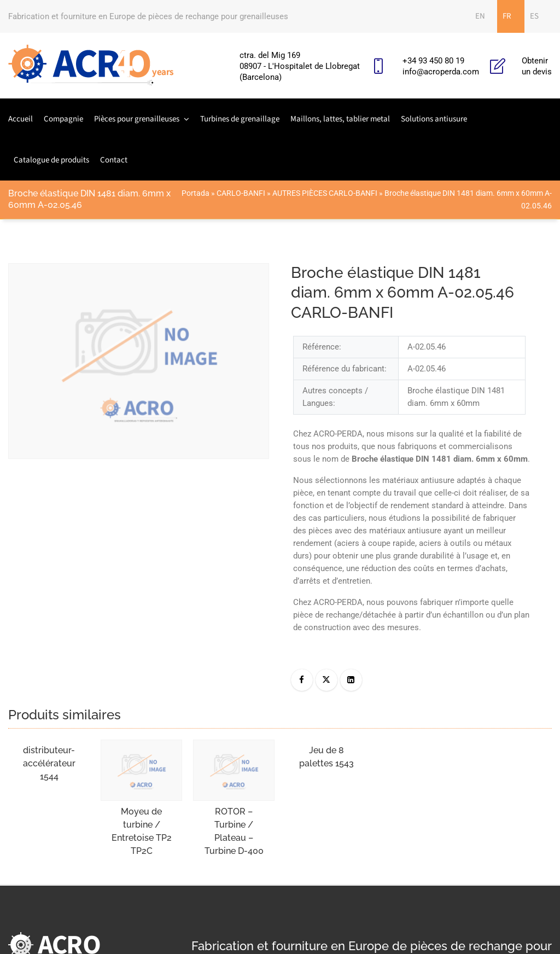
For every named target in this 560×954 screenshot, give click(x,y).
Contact (114, 160)
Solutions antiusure (434, 119)
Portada (196, 193)
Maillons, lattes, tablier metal (340, 119)
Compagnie (63, 119)
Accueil (21, 119)
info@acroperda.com (441, 72)
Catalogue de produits (51, 160)
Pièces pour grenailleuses (137, 119)
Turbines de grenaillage (240, 119)
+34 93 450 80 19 (433, 61)
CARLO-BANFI (241, 193)
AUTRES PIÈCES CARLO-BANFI (325, 193)
